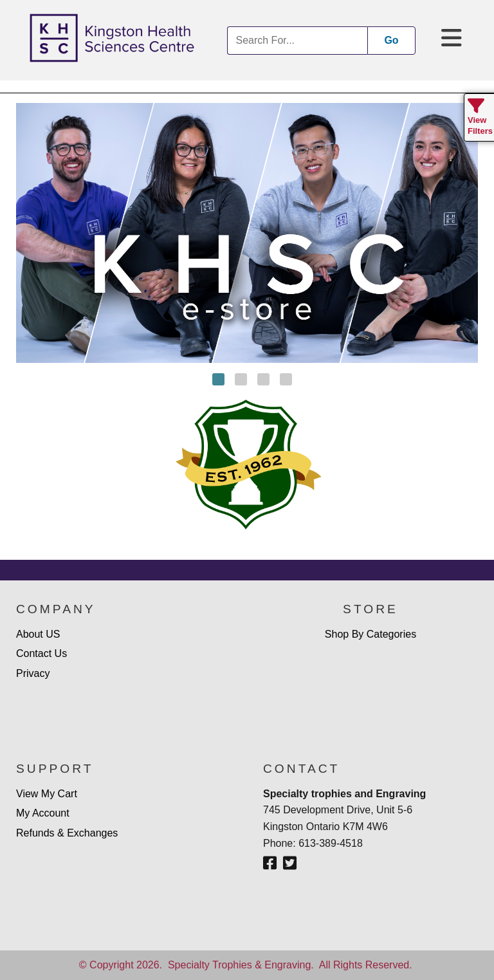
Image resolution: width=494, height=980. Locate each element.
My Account (43, 813)
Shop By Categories (370, 634)
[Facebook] (270, 864)
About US (38, 634)
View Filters (480, 120)
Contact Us (41, 653)
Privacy (33, 673)
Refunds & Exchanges (67, 833)
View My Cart (47, 794)
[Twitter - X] (290, 864)
